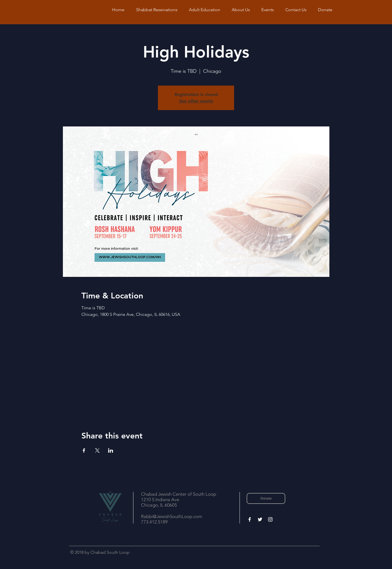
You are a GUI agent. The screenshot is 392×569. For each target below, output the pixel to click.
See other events (196, 101)
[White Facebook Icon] (250, 519)
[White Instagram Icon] (270, 519)
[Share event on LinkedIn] (111, 450)
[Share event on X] (97, 450)
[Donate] (266, 498)
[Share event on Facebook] (84, 450)
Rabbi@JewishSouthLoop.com (171, 516)
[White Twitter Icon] (260, 519)
